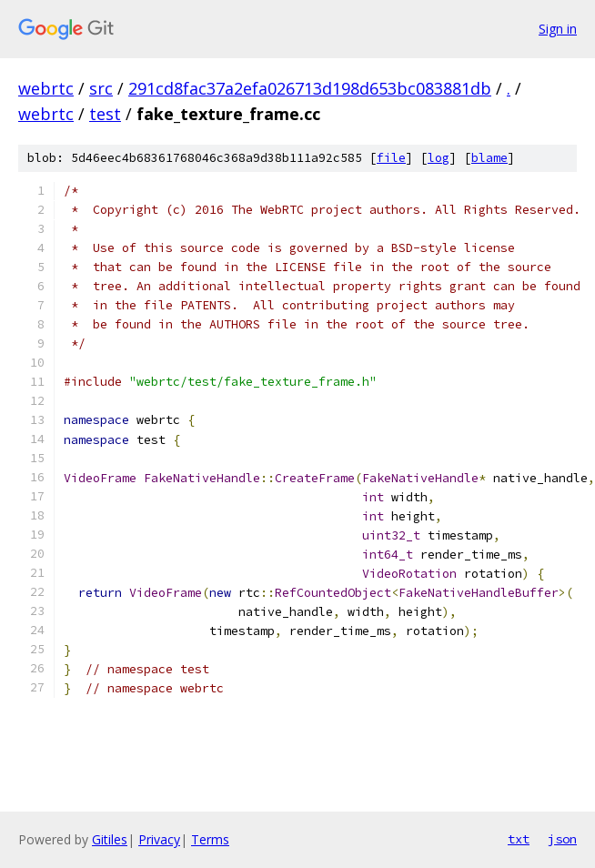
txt (519, 839)
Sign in (558, 29)
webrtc (46, 88)
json (562, 839)
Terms (210, 839)
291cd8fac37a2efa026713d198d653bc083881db (310, 88)
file (391, 158)
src (101, 88)
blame (489, 158)
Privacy (159, 839)
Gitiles (110, 839)
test (105, 114)
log (439, 158)
